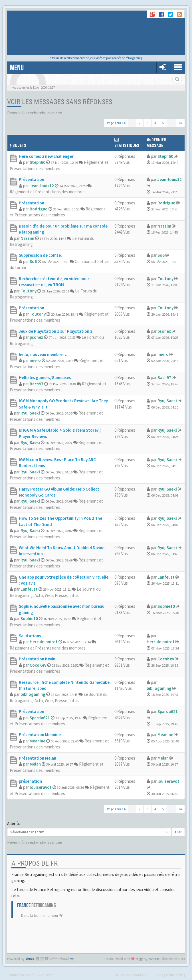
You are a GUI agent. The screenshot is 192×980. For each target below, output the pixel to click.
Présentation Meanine (40, 735)
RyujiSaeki (30, 413)
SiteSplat (155, 959)
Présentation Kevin (37, 659)
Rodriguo (39, 209)
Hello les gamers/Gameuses (45, 378)
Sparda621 (40, 718)
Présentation (32, 179)
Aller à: (14, 823)
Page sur (116, 123)
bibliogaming (33, 694)
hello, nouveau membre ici (43, 354)
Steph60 (38, 162)
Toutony (29, 291)
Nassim (27, 238)
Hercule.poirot (44, 642)
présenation (30, 781)
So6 (33, 261)
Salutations (30, 636)
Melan (35, 764)
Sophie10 (29, 619)
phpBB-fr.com (42, 975)
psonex (36, 337)
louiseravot (41, 787)
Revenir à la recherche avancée (35, 113)
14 (180, 123)
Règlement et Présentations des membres (48, 192)
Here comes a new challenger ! (47, 156)
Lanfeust (29, 589)
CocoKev (38, 665)
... (171, 123)
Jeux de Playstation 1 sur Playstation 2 (56, 331)
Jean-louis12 (42, 186)
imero (35, 360)
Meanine (38, 741)
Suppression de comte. (40, 255)
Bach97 (37, 384)
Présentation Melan (38, 758)
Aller (178, 832)
